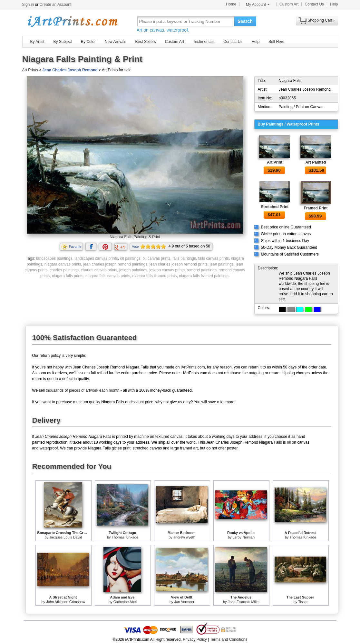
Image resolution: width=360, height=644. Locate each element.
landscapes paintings (54, 258)
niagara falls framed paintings (204, 276)
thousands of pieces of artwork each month (83, 390)
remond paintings (202, 270)
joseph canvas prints (167, 270)
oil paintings (130, 258)
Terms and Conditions (229, 639)
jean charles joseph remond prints (179, 264)
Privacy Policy (195, 639)
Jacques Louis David (66, 537)
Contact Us (314, 4)
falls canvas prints (214, 258)
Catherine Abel (125, 602)
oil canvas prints (157, 258)
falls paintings (184, 258)
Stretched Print (275, 207)
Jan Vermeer (184, 602)
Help (334, 4)
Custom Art (289, 4)
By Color (88, 42)
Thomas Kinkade (125, 537)
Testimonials (204, 42)
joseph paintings (133, 270)
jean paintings (222, 264)
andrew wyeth (184, 537)
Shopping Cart (320, 20)
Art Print (275, 162)
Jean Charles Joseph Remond (70, 70)
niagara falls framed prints (154, 276)
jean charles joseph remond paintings (115, 264)
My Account (258, 5)
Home (231, 4)
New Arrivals (116, 42)
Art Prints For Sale (72, 21)
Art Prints (30, 70)
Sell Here (276, 42)
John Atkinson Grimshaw (66, 602)
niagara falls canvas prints (108, 276)
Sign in (28, 5)
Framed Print (316, 208)
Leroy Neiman (244, 537)
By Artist (37, 42)
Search (245, 21)
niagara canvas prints (63, 264)
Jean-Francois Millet (244, 602)
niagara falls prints (68, 276)
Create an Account (56, 5)
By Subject (63, 42)
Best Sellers (146, 42)
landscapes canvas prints (96, 258)
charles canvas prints (99, 270)
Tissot (303, 602)
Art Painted (316, 162)
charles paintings (64, 270)
